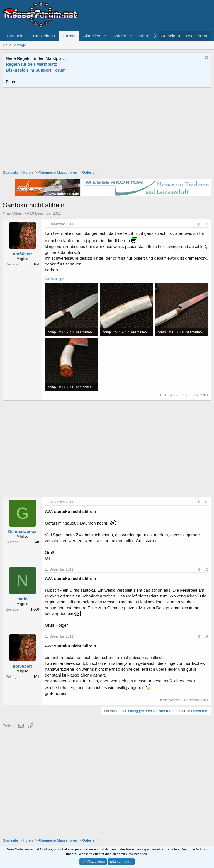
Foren (69, 36)
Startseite (16, 36)
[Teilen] (199, 224)
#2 (206, 502)
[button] (104, 36)
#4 (206, 636)
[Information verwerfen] (206, 58)
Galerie (119, 36)
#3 (206, 569)
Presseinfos (44, 36)
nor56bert (15, 213)
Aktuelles (92, 36)
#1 (206, 224)
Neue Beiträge (14, 45)
